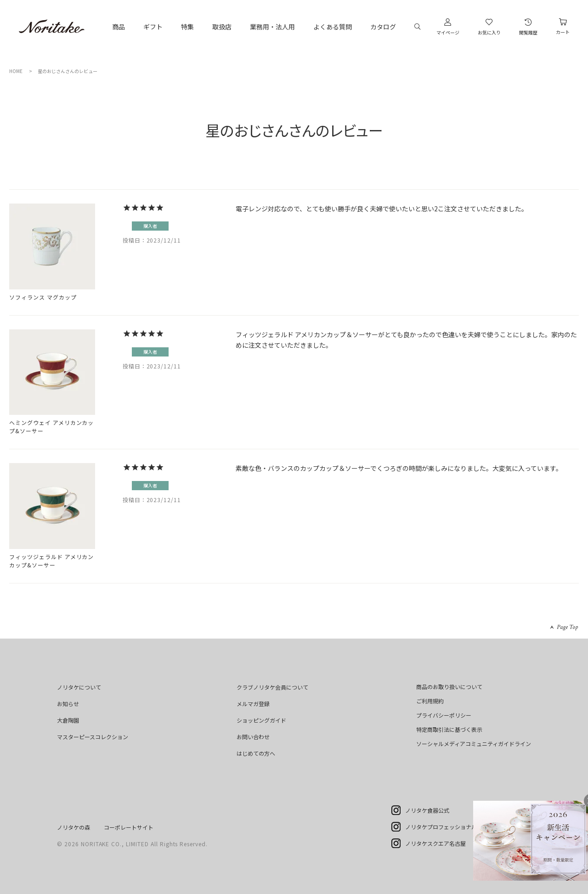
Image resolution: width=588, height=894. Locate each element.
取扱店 (222, 27)
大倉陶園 (68, 720)
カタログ (383, 27)
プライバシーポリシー (444, 715)
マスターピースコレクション (93, 737)
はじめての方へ (256, 753)
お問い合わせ (253, 737)
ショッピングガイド (261, 720)
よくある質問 (333, 27)
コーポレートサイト (129, 827)
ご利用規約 (430, 701)
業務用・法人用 (272, 27)
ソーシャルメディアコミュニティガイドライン (474, 744)
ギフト (153, 27)
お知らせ (68, 704)
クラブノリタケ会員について (272, 687)
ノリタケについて (79, 687)
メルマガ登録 (253, 704)
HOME (16, 71)
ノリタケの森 (73, 827)
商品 (119, 27)
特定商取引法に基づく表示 (449, 729)
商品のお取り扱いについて (449, 687)
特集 (187, 27)
